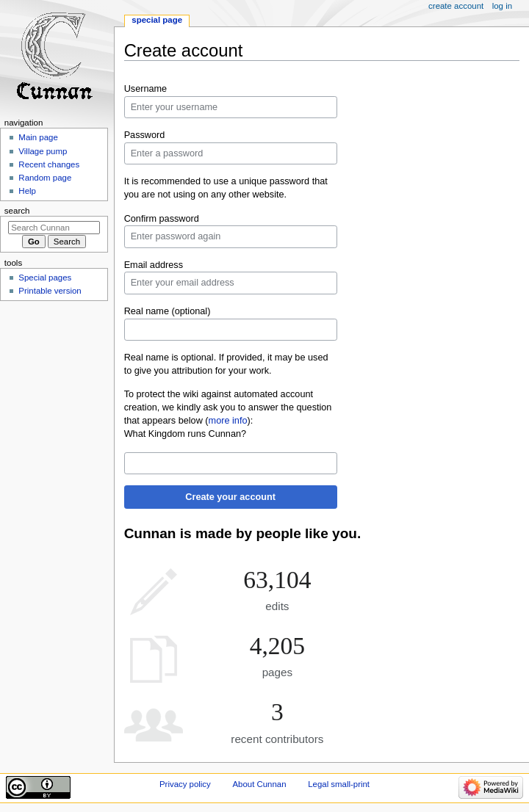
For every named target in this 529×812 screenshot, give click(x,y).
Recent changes (49, 164)
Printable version (50, 291)
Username (146, 89)
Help (27, 191)
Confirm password (162, 219)
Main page (38, 137)
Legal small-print (339, 784)
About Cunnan (259, 784)
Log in (502, 6)
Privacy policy (185, 784)
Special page (157, 20)
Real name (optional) (168, 311)
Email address (154, 265)
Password (145, 135)
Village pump (43, 151)
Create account (456, 6)
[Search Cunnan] (54, 228)
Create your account (230, 497)
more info (228, 421)
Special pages (45, 278)
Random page (45, 178)
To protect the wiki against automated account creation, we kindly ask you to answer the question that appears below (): (228, 407)
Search (17, 211)
